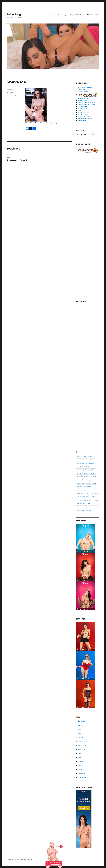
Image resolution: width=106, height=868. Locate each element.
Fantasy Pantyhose (83, 91)
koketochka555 (82, 745)
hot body (86, 473)
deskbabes (80, 463)
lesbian (94, 480)
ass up (79, 456)
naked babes (88, 487)
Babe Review (81, 89)
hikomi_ (80, 769)
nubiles (95, 490)
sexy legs (87, 500)
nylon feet (80, 493)
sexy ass (85, 497)
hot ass (79, 473)
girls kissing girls (82, 470)
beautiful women (82, 460)
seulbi (80, 729)
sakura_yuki (82, 749)
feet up (79, 466)
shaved (89, 503)
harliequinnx (82, 765)
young (89, 510)
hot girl (93, 473)
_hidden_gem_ (83, 741)
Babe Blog (14, 14)
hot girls (79, 477)
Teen (78, 510)
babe (84, 456)
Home (50, 15)
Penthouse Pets (82, 114)
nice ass (88, 490)
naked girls (80, 490)
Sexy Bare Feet (82, 120)
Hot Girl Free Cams (92, 15)
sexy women (81, 503)
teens (83, 510)
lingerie (88, 483)
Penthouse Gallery (83, 112)
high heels (92, 470)
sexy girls (80, 500)
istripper (93, 477)
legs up (88, 480)
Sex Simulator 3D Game (85, 118)
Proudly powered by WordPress (24, 860)
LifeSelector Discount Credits (87, 102)
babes (90, 456)
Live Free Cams (82, 106)
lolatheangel (81, 773)
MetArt (18, 95)
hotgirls (86, 477)
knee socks (80, 480)
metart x (79, 487)
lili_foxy (80, 761)
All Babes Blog (61, 15)
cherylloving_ (82, 721)
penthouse (94, 493)
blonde (92, 460)
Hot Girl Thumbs (83, 100)
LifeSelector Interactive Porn (86, 104)
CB (79, 717)
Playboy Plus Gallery (84, 116)
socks (89, 507)
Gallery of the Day (76, 15)
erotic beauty (90, 463)
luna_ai (80, 725)
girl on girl (86, 466)
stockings (95, 507)
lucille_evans (82, 778)
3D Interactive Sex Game (85, 87)
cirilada (80, 733)
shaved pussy (81, 507)
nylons (87, 493)
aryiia (79, 757)
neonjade (81, 737)
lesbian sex (80, 483)
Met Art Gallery (82, 108)
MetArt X (80, 110)
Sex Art (79, 497)
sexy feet (93, 497)
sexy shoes (95, 500)
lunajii (80, 753)
